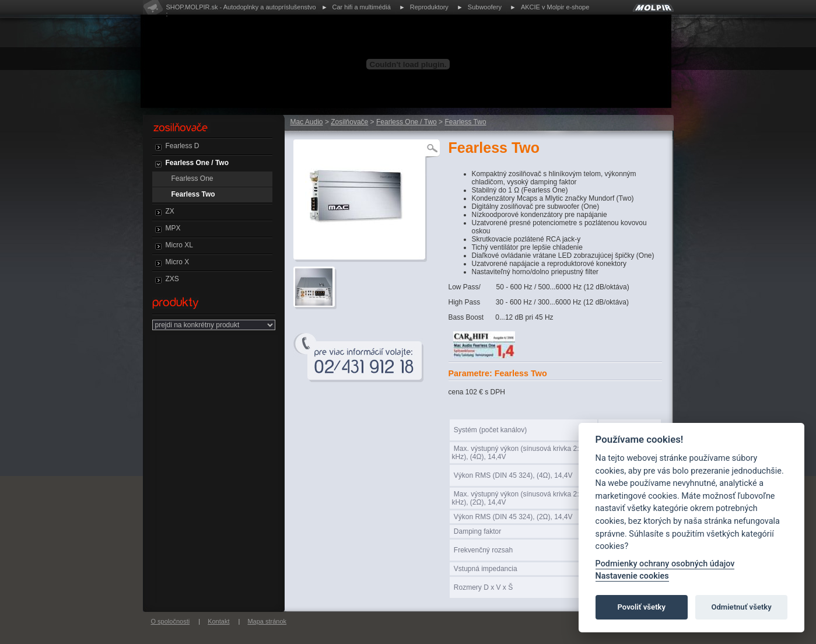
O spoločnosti (171, 621)
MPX (173, 228)
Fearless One (192, 178)
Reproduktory (429, 7)
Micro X (178, 262)
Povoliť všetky (642, 607)
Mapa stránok (267, 621)
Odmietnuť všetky (741, 607)
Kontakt (218, 621)
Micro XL (179, 245)
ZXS (172, 279)
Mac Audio (307, 122)
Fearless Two (193, 194)
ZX (170, 211)
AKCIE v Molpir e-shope (555, 7)
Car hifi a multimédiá (362, 7)
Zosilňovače (349, 122)
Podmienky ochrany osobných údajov (665, 564)
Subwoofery (485, 7)
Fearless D (183, 146)
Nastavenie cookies (632, 576)
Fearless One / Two (197, 163)
